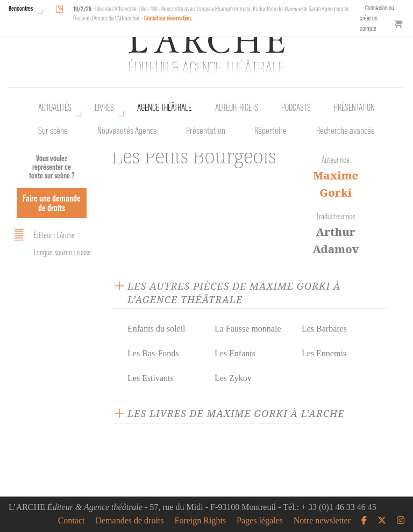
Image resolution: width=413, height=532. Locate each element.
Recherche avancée (346, 131)
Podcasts (296, 107)
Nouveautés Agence (127, 131)
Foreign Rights (201, 521)
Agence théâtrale (164, 107)
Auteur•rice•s (237, 107)
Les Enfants (235, 353)
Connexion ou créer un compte (377, 18)
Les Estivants (151, 378)
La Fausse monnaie (248, 329)
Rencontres (21, 8)
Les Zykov (233, 378)
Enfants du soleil (156, 329)
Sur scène (53, 131)
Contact (72, 521)
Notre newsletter (322, 521)
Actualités (55, 107)
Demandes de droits (129, 521)
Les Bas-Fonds (153, 353)
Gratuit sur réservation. (168, 18)
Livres (104, 107)
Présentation (206, 131)
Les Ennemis (324, 353)
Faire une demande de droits (52, 203)
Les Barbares (324, 329)
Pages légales (260, 521)
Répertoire (270, 131)
